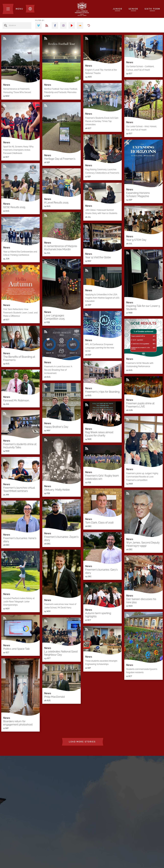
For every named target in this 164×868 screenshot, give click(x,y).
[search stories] (17, 26)
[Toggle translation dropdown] (30, 9)
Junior (118, 9)
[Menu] (13, 9)
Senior (133, 9)
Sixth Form (152, 9)
